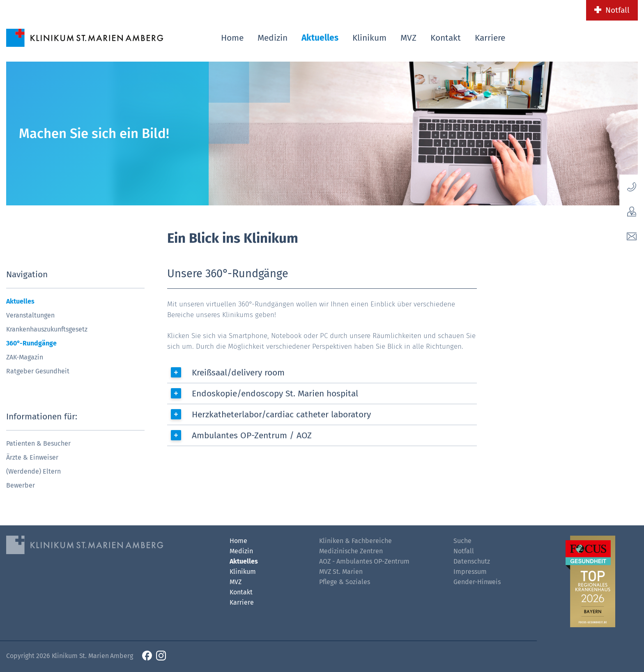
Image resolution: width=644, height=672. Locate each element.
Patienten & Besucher (38, 443)
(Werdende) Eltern (33, 471)
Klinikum (369, 38)
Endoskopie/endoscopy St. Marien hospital (275, 394)
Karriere (490, 38)
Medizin (273, 38)
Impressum (470, 572)
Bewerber (21, 485)
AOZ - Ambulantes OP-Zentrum (364, 561)
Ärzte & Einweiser (32, 457)
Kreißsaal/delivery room (238, 373)
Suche (462, 541)
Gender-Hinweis (477, 582)
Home (232, 38)
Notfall (618, 10)
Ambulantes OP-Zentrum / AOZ (252, 435)
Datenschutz (472, 561)
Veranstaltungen (30, 315)
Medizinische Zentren (351, 551)
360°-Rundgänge (31, 343)
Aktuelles (320, 38)
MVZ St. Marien (341, 572)
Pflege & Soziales (345, 582)
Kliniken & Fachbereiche (355, 541)
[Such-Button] (617, 36)
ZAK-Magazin (25, 357)
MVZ (408, 38)
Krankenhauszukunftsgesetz (47, 329)
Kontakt (446, 38)
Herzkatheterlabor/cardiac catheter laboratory (281, 414)
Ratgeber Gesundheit (38, 371)
